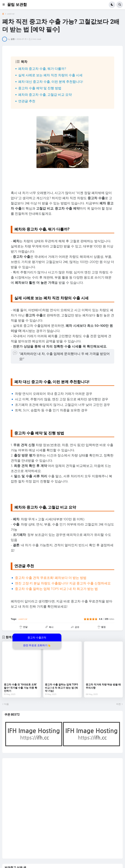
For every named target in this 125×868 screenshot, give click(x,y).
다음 (7, 704)
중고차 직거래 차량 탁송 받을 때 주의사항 (103, 686)
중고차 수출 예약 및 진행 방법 (40, 88)
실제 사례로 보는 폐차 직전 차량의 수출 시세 (50, 75)
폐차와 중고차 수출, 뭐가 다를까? (42, 69)
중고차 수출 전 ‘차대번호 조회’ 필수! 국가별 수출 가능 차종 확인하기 (21, 688)
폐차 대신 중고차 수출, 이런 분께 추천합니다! (51, 82)
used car (11, 14)
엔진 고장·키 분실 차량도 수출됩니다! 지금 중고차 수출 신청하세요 (63, 583)
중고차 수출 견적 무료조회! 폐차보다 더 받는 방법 (51, 578)
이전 (118, 704)
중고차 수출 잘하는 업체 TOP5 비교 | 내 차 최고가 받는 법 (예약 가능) (61, 688)
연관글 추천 (27, 101)
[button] (5, 5)
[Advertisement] (29, 807)
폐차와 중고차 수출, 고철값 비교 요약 (45, 95)
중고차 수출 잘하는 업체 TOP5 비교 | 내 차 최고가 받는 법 (56, 589)
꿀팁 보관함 (17, 5)
